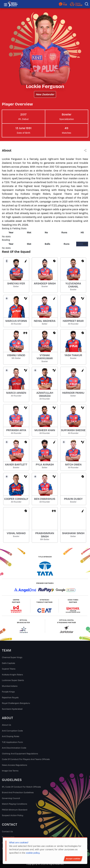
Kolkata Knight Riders (12, 675)
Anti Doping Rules (11, 736)
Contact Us (7, 832)
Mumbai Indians (10, 686)
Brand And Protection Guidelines (18, 793)
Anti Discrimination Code (14, 748)
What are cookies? (19, 843)
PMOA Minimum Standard (15, 810)
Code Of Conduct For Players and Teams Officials (26, 759)
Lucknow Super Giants (13, 680)
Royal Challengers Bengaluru (16, 703)
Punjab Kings (8, 692)
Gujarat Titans (9, 669)
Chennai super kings (12, 657)
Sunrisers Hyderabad (12, 709)
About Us (6, 725)
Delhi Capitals (9, 663)
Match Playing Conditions (15, 804)
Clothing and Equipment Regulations (20, 754)
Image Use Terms (10, 771)
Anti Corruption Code (12, 731)
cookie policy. (33, 853)
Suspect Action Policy (13, 815)
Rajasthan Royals (10, 698)
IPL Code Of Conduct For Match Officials (21, 787)
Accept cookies (73, 859)
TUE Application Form (12, 742)
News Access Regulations (15, 765)
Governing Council (11, 798)
